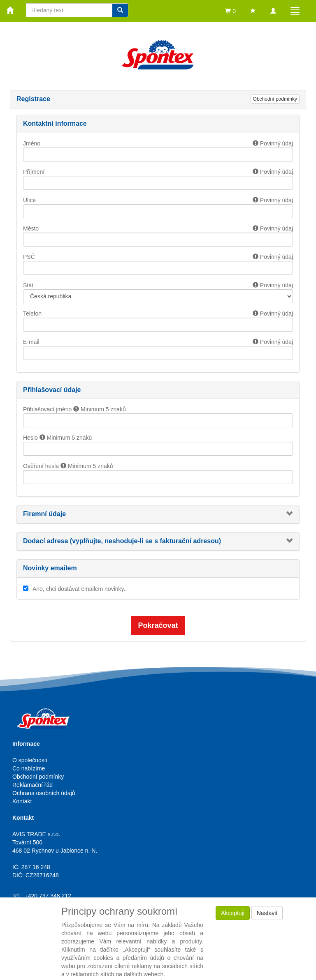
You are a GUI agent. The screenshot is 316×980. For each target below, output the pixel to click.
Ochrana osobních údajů (44, 793)
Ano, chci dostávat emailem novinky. (79, 589)
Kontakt (22, 801)
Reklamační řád (33, 785)
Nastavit (267, 913)
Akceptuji (233, 913)
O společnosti (30, 760)
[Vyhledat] (120, 10)
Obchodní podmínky (275, 99)
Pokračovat (158, 625)
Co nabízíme (29, 768)
